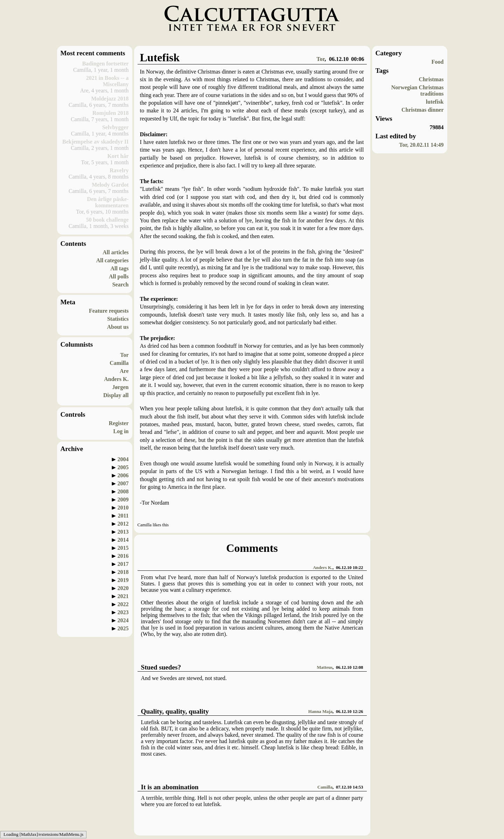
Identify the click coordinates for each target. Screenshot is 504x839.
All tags (120, 268)
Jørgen (120, 387)
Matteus (325, 667)
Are (124, 371)
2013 (123, 532)
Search (121, 285)
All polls (119, 276)
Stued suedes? (161, 667)
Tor (124, 355)
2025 (123, 628)
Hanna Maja (320, 712)
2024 (123, 620)
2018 (123, 572)
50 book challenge (107, 220)
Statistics (118, 319)
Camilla (119, 363)
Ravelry (119, 170)
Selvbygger (115, 127)
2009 (123, 500)
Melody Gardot (110, 185)
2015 (123, 548)
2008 (123, 491)
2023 (123, 612)
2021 (123, 596)
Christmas (431, 79)
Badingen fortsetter (106, 64)
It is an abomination (170, 787)
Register (119, 423)
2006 (123, 475)
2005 (123, 467)
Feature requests (109, 311)
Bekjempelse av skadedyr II (96, 142)
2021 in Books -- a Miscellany (107, 81)
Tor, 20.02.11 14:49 (421, 145)
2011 (123, 516)
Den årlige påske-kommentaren (108, 202)
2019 (123, 580)
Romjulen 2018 (111, 113)
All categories (113, 260)
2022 (123, 604)
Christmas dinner (422, 110)
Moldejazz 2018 (110, 99)
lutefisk (435, 102)
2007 (123, 483)
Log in (121, 431)
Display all (116, 395)
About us (118, 327)
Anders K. (116, 379)
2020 (123, 588)
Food (438, 62)
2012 (123, 524)
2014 (123, 540)
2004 (123, 459)
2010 (123, 508)
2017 (123, 564)
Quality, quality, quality (175, 711)
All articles (115, 252)
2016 (123, 556)
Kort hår (118, 156)
